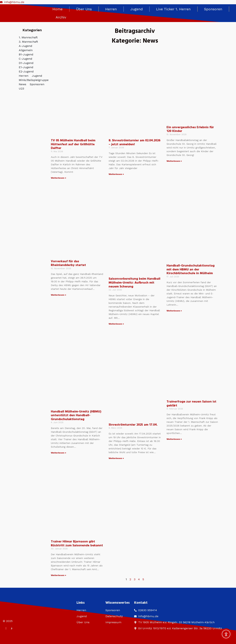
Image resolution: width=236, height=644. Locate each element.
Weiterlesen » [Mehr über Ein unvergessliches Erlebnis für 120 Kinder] (174, 161)
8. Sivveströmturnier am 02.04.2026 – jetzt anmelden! (134, 142)
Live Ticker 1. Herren (173, 9)
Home (57, 9)
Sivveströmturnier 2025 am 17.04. (133, 425)
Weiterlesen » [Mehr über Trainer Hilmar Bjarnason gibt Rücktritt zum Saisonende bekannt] (58, 575)
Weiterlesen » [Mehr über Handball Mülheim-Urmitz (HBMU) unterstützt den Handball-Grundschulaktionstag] (58, 453)
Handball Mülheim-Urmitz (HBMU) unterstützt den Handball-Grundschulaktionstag (76, 415)
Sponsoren (213, 9)
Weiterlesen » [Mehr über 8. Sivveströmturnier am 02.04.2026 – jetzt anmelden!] (116, 174)
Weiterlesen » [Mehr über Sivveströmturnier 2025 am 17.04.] (116, 458)
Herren (111, 9)
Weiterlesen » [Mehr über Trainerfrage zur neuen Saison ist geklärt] (174, 439)
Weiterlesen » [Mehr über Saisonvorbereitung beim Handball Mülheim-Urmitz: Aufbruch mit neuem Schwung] (116, 324)
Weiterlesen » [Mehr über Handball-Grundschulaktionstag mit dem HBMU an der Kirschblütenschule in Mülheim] (174, 311)
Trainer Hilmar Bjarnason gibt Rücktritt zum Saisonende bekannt (77, 544)
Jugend (136, 9)
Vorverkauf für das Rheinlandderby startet (68, 263)
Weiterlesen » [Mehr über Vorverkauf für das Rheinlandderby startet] (58, 295)
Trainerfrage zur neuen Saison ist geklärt (191, 404)
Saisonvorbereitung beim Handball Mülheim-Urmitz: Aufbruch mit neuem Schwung (134, 283)
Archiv (61, 17)
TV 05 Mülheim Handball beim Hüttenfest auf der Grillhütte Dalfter (73, 144)
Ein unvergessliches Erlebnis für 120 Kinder (190, 129)
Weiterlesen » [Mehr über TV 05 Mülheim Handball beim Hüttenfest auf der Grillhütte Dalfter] (58, 178)
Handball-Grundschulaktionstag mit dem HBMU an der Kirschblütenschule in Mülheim (191, 270)
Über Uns (84, 9)
